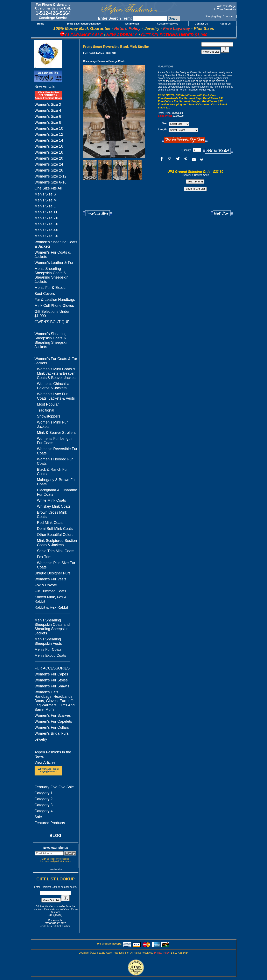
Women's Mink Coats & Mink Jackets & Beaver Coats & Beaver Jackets (57, 373)
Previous (98, 213)
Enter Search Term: (115, 18)
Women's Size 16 (49, 146)
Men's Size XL (46, 212)
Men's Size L (45, 206)
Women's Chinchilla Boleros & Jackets (53, 386)
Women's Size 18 (49, 152)
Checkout (228, 16)
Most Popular (48, 404)
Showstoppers (49, 416)
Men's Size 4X (46, 230)
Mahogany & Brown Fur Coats (57, 482)
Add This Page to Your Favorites (225, 8)
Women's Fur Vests (51, 579)
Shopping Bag (213, 16)
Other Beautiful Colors (55, 535)
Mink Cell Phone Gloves (54, 306)
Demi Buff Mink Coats (55, 529)
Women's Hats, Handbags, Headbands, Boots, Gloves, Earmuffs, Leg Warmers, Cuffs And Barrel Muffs (55, 701)
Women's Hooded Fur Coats (55, 461)
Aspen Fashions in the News (53, 754)
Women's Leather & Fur (54, 263)
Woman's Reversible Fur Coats (57, 451)
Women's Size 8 (48, 122)
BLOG (56, 835)
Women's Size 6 (48, 116)
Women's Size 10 (49, 128)
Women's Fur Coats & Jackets (53, 255)
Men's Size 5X (46, 236)
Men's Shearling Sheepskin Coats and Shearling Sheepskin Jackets (52, 627)
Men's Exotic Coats (50, 655)
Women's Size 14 (49, 140)
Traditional (46, 410)
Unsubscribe (55, 869)
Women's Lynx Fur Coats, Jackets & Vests (56, 396)
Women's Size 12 (49, 134)
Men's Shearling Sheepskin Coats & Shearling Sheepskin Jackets (52, 275)
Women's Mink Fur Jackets (52, 424)
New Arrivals (45, 87)
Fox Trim (44, 557)
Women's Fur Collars (52, 727)
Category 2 (44, 799)
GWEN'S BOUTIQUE (52, 322)
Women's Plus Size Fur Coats (56, 565)
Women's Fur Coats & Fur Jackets (56, 361)
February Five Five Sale (54, 787)
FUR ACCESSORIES (52, 668)
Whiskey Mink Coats (54, 506)
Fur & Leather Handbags (55, 300)
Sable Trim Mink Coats (56, 551)
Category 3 (44, 805)
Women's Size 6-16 (51, 182)
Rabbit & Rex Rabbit (51, 607)
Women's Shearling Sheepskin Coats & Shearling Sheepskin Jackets (52, 340)
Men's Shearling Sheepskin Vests (48, 641)
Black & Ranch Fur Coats (52, 472)
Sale (38, 817)
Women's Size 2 (48, 105)
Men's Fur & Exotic (50, 288)
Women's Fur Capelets (53, 721)
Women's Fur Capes (51, 674)
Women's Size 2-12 (51, 176)
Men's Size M (46, 200)
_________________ (52, 328)
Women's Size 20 (49, 158)
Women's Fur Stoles (51, 680)
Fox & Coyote (46, 585)
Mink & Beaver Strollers (56, 433)
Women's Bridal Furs (52, 733)
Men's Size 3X (46, 224)
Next (222, 213)
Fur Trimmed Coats (50, 591)
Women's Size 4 (48, 111)
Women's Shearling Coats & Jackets (56, 244)
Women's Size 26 (49, 170)
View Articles (45, 762)
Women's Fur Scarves (53, 715)
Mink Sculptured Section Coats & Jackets (57, 543)
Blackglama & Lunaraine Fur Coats (57, 492)
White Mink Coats (52, 500)
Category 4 (44, 811)
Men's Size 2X (46, 218)
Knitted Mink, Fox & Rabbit (51, 599)
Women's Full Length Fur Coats (54, 441)
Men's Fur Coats (48, 649)
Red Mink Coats (50, 523)
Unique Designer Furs (53, 573)
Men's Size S (45, 194)
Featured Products (50, 823)
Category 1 (44, 793)
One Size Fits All (48, 188)
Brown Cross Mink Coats (52, 515)
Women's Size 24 (49, 164)
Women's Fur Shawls (52, 686)
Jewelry (41, 739)
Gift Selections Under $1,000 (52, 314)
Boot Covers (45, 294)
